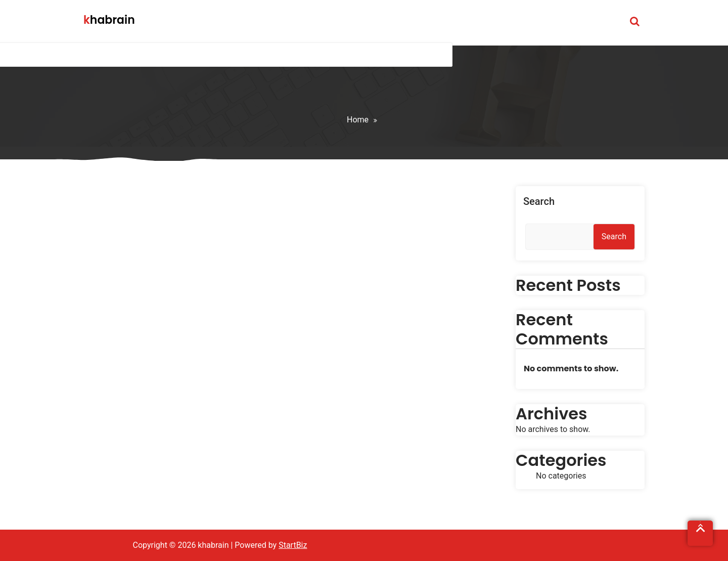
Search (539, 201)
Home (358, 120)
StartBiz (293, 545)
